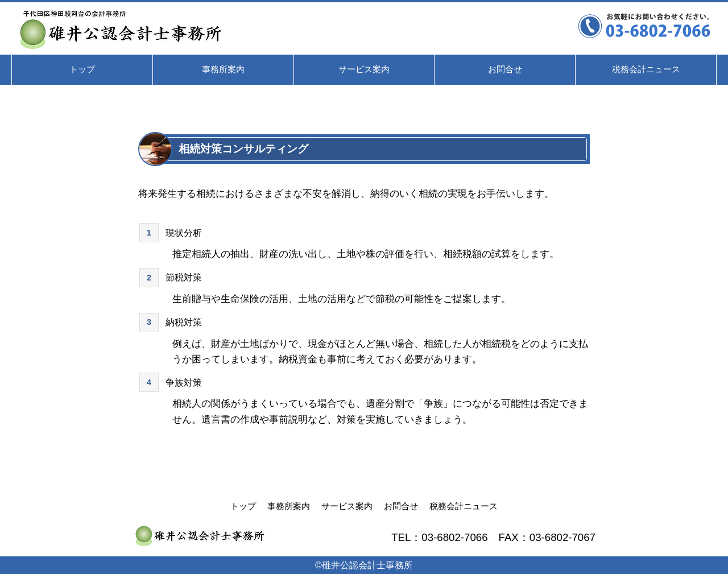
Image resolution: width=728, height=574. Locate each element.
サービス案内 (347, 506)
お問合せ (401, 506)
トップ (243, 506)
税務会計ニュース (464, 506)
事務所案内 (289, 506)
